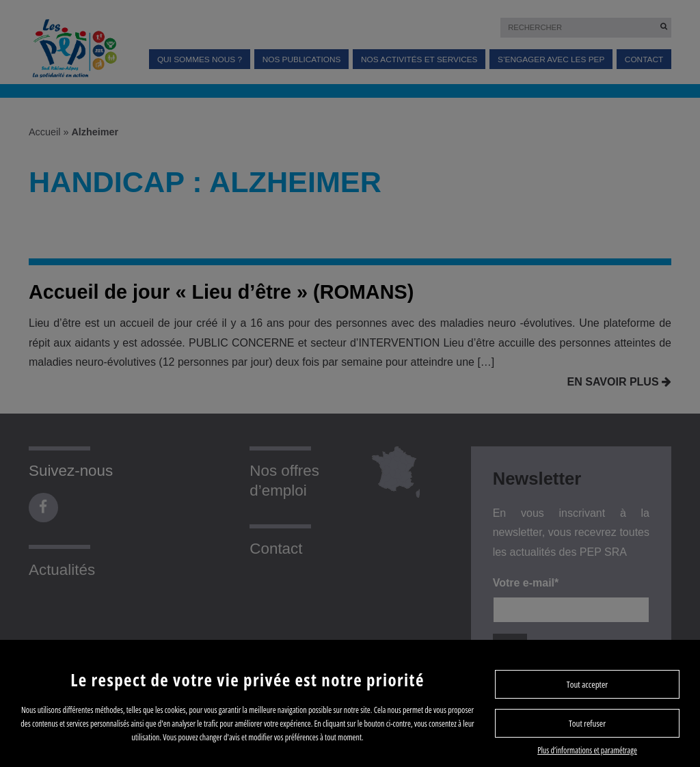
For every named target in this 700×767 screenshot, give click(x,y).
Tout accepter (587, 684)
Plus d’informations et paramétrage (587, 750)
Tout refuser (587, 723)
